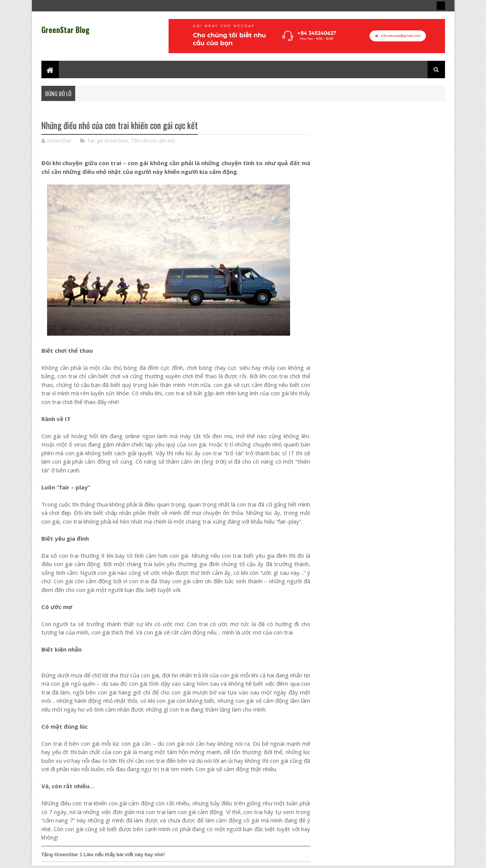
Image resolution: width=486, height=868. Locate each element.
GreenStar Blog (65, 30)
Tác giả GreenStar (108, 140)
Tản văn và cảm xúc (153, 140)
